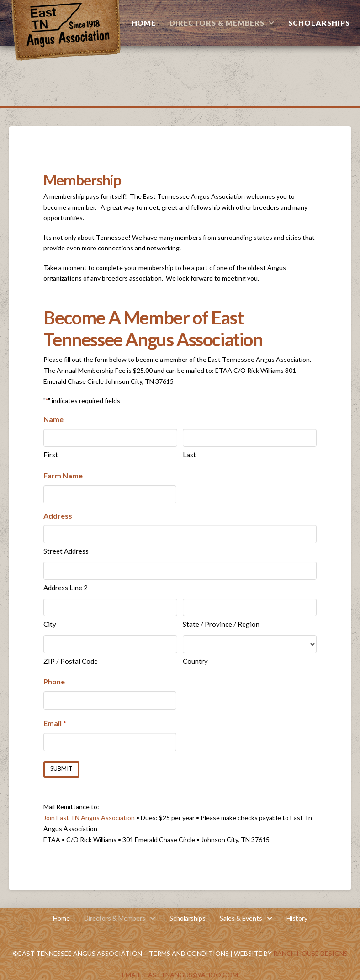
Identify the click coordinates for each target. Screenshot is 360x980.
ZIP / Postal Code (71, 661)
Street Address (66, 551)
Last (189, 455)
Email (54, 724)
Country (195, 661)
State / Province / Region (221, 624)
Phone (54, 681)
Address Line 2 (66, 588)
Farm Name (63, 475)
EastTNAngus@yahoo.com (191, 974)
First (51, 455)
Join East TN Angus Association (89, 817)
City (50, 624)
